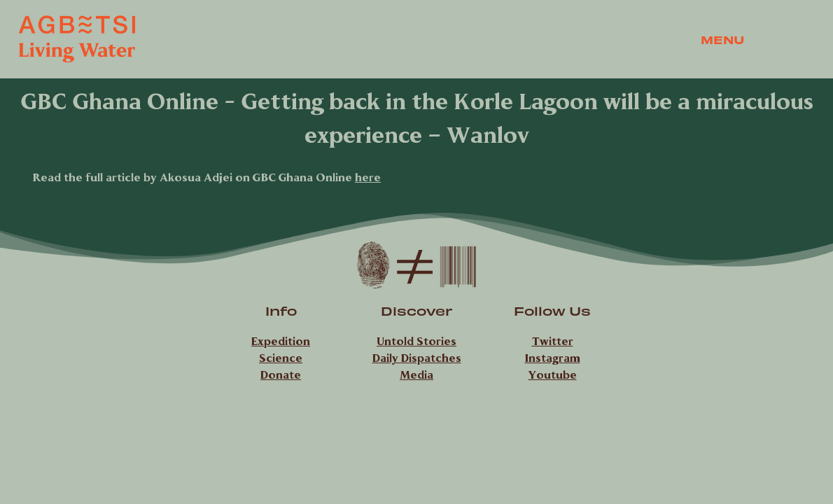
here (368, 177)
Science (281, 358)
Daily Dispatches (417, 358)
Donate (281, 375)
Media (416, 375)
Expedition (281, 341)
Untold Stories (416, 341)
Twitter (553, 341)
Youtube (553, 375)
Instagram (553, 358)
